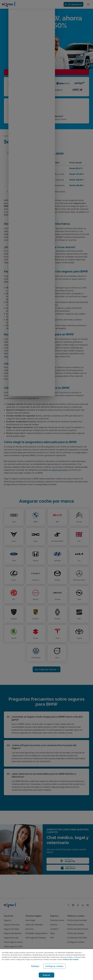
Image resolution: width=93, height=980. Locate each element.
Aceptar (47, 975)
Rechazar (35, 966)
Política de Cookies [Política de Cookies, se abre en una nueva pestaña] (71, 959)
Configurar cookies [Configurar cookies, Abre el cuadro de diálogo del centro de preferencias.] (54, 966)
